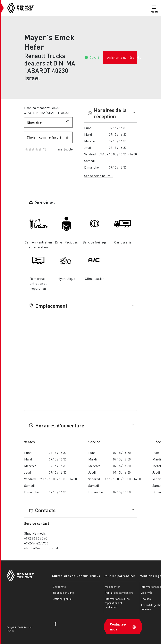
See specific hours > (99, 176)
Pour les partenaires (119, 576)
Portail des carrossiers (119, 592)
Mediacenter (112, 587)
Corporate (59, 587)
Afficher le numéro (122, 57)
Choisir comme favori (44, 137)
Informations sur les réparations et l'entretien (117, 603)
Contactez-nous (118, 626)
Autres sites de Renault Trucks (76, 576)
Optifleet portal (62, 599)
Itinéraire (34, 122)
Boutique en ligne (63, 592)
